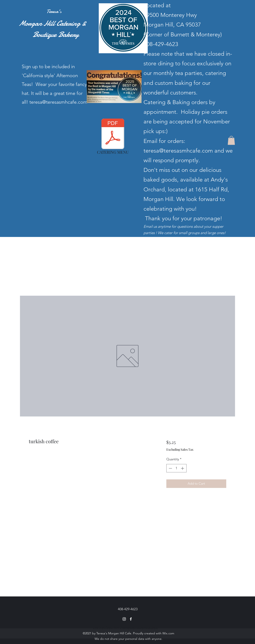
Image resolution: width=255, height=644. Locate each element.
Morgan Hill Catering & (49, 23)
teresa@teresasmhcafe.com (178, 151)
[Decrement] (170, 468)
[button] (231, 140)
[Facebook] (131, 619)
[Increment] (183, 468)
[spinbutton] (176, 468)
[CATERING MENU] (113, 138)
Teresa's (54, 11)
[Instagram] (124, 619)
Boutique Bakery (45, 34)
